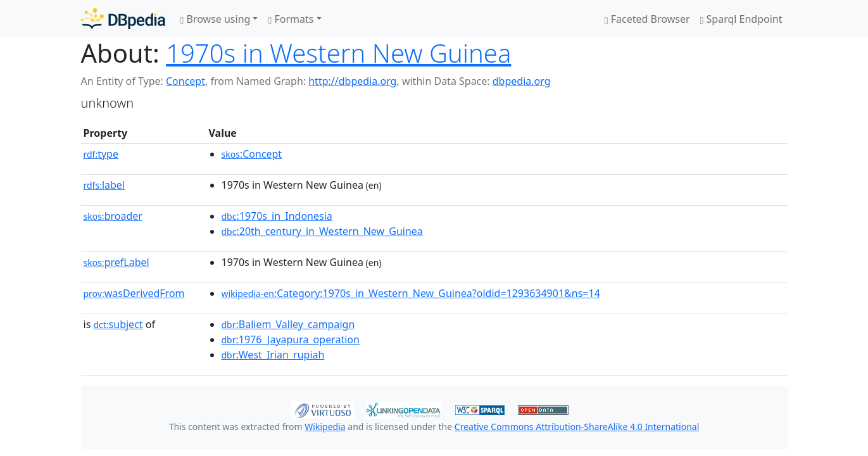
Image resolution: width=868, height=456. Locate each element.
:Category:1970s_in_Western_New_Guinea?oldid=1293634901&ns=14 (411, 293)
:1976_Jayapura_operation (291, 339)
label (104, 185)
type (101, 154)
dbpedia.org (522, 81)
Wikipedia (325, 427)
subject (118, 324)
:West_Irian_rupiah (273, 355)
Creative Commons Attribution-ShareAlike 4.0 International (577, 427)
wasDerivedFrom (134, 293)
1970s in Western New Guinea (338, 53)
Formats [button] (291, 19)
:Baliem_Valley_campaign (288, 324)
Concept (186, 81)
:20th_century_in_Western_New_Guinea (322, 231)
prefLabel (116, 262)
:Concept (252, 154)
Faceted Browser (647, 19)
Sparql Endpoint (741, 19)
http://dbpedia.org (352, 81)
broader (113, 216)
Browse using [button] (216, 19)
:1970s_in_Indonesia (277, 216)
